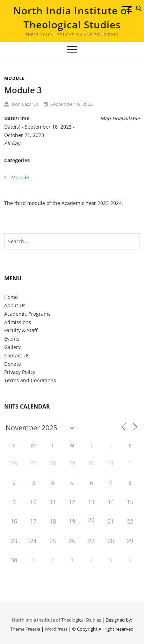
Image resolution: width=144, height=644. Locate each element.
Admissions (18, 322)
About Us (15, 305)
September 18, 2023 (68, 104)
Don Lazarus (21, 104)
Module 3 (23, 90)
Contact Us (17, 355)
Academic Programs (27, 314)
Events (12, 339)
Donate (13, 364)
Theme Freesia (25, 629)
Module (15, 78)
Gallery (12, 347)
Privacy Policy (20, 372)
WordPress (56, 629)
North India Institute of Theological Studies (72, 18)
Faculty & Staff (21, 330)
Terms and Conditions (30, 380)
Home (11, 297)
